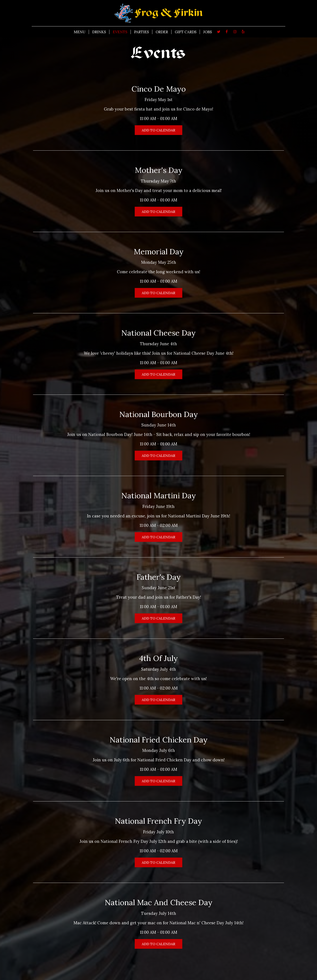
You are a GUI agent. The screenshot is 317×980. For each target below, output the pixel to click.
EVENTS (120, 32)
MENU (80, 32)
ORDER (162, 32)
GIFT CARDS (186, 32)
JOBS (207, 32)
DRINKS (99, 32)
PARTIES (141, 32)
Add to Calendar (158, 130)
